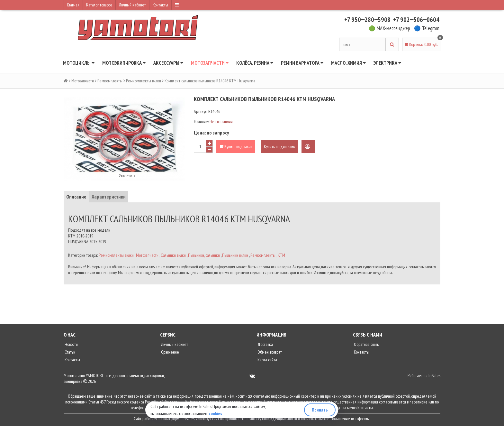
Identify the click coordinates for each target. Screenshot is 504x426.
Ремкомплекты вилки (144, 81)
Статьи (69, 352)
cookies (215, 413)
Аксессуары (168, 63)
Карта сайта (267, 360)
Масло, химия (348, 63)
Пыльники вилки (235, 255)
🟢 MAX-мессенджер (389, 28)
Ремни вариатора (302, 63)
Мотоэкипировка (124, 63)
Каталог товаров (99, 5)
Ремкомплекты (110, 81)
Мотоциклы (79, 63)
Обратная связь (366, 344)
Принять (320, 410)
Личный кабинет (132, 5)
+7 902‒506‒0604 (416, 20)
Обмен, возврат (269, 352)
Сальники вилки (173, 255)
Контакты (160, 5)
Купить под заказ (236, 146)
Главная (73, 5)
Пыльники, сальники (204, 255)
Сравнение (170, 352)
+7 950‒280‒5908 (367, 20)
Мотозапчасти (210, 63)
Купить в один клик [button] (279, 146)
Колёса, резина (255, 63)
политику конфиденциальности (272, 419)
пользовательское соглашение (325, 419)
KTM (281, 255)
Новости (71, 344)
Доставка (265, 344)
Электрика (387, 63)
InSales (434, 375)
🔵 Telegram (427, 28)
